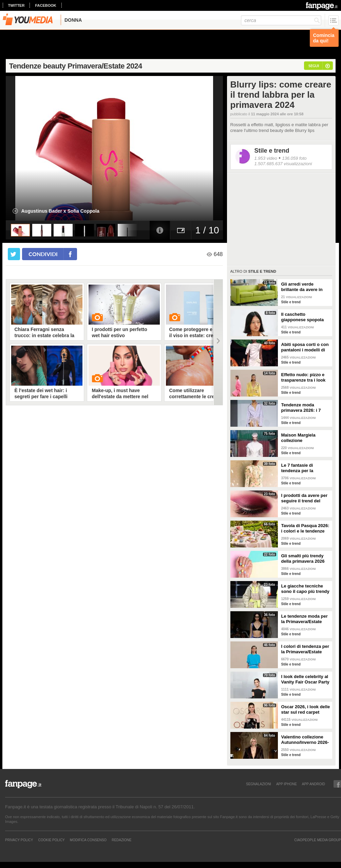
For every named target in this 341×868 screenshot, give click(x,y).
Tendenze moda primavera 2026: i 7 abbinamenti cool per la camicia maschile (304, 408)
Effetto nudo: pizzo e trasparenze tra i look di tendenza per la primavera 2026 (304, 378)
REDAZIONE (121, 840)
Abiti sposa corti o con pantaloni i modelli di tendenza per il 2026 (305, 347)
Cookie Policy (51, 840)
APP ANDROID (314, 784)
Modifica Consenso (88, 840)
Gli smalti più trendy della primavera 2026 (303, 558)
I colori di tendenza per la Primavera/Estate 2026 (305, 649)
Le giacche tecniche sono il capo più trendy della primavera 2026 (305, 589)
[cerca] (281, 20)
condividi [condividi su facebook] (43, 254)
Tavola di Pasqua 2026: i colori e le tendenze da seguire (305, 528)
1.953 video (266, 158)
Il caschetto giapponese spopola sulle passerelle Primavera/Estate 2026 (305, 317)
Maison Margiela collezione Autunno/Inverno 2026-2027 (305, 438)
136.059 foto (294, 158)
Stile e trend (272, 151)
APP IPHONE (287, 784)
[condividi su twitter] (14, 254)
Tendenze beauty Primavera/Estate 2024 (76, 66)
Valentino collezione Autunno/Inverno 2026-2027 (305, 740)
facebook (45, 5)
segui (314, 66)
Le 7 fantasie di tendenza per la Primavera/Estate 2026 (305, 468)
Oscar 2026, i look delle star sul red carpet (306, 709)
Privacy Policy (19, 840)
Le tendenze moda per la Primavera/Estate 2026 (305, 619)
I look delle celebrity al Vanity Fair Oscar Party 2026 (305, 679)
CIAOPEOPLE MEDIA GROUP (318, 840)
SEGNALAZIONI (259, 784)
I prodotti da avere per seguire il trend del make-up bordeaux (305, 498)
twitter (16, 5)
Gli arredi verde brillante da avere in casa (302, 287)
